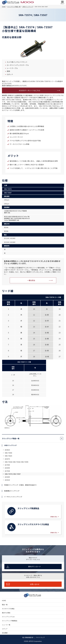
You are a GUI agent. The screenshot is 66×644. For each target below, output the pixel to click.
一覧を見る (31, 280)
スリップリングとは (8, 617)
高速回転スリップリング (12, 491)
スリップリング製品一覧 (11, 438)
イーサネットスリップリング (13, 497)
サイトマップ (40, 637)
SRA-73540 (8, 453)
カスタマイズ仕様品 (8, 609)
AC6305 (7, 477)
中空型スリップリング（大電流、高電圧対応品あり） (21, 485)
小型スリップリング (10, 445)
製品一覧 (5, 605)
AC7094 (7, 465)
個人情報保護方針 (28, 637)
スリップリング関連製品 (10, 621)
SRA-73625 (8, 456)
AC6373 (7, 459)
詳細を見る (54, 517)
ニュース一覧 (6, 625)
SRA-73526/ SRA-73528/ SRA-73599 (17, 462)
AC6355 (7, 468)
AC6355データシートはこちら (30, 90)
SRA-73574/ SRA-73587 (13, 474)
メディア (5, 629)
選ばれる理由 (6, 613)
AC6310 (7, 480)
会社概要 (5, 633)
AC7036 (7, 471)
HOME (4, 601)
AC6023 (7, 450)
